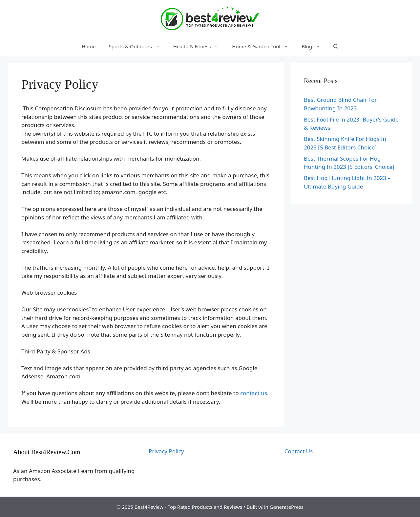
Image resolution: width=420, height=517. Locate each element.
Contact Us (299, 451)
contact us (253, 393)
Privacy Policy (166, 451)
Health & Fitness (199, 46)
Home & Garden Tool (263, 46)
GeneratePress (287, 507)
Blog (314, 46)
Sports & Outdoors (138, 46)
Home (89, 46)
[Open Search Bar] (336, 46)
